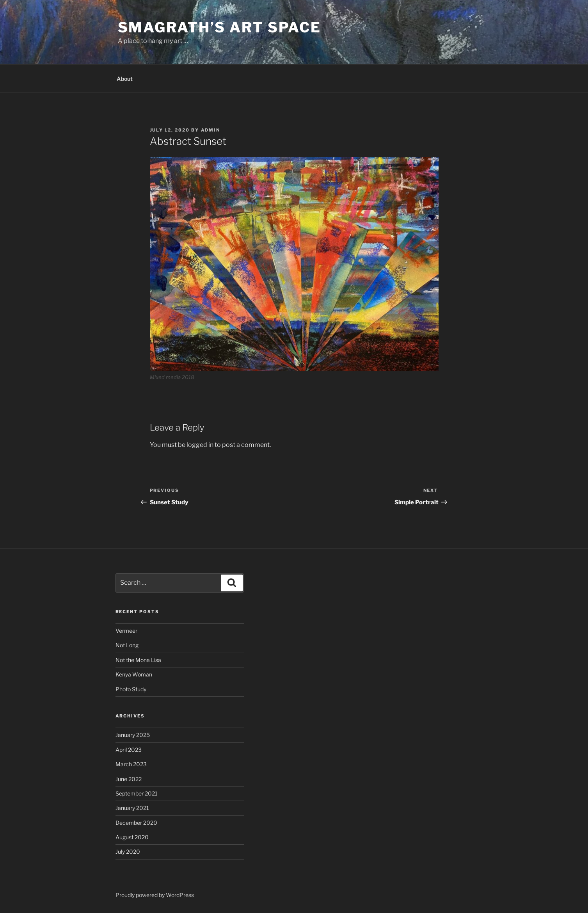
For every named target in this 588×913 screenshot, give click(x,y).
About (125, 79)
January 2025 (133, 735)
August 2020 (132, 837)
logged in (200, 445)
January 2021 (132, 808)
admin (211, 130)
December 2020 (136, 823)
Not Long (127, 645)
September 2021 (137, 793)
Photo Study (131, 689)
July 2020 (128, 852)
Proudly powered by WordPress (155, 895)
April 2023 (129, 750)
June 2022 (129, 779)
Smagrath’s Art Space (220, 27)
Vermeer (126, 631)
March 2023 (131, 764)
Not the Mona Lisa (138, 660)
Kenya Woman (134, 674)
